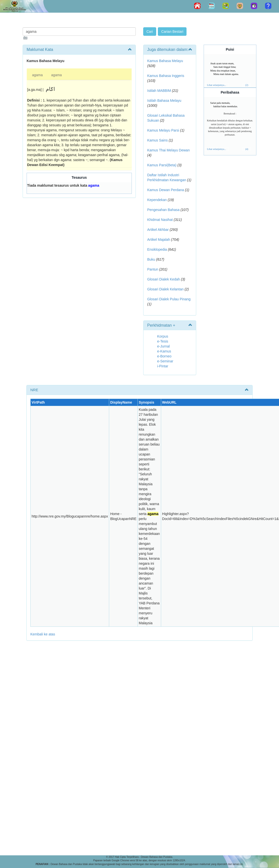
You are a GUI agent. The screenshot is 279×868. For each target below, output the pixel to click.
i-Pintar (163, 366)
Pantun (153, 269)
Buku (151, 259)
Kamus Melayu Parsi (163, 130)
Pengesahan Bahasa (163, 210)
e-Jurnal (163, 346)
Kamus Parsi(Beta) (162, 165)
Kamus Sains (157, 140)
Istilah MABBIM (159, 91)
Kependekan (157, 200)
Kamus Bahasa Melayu (165, 61)
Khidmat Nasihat (160, 220)
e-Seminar (165, 361)
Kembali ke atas (43, 634)
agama (37, 75)
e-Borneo (164, 356)
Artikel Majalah (159, 240)
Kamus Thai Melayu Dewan (168, 150)
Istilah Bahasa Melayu (164, 101)
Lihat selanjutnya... (217, 85)
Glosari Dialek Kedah (164, 279)
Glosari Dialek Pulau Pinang (169, 299)
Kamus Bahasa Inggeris (166, 76)
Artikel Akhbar (158, 230)
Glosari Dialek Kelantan (165, 289)
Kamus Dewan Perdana (166, 190)
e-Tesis (163, 341)
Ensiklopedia (157, 249)
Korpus (163, 336)
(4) (247, 149)
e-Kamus (164, 351)
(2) (247, 85)
